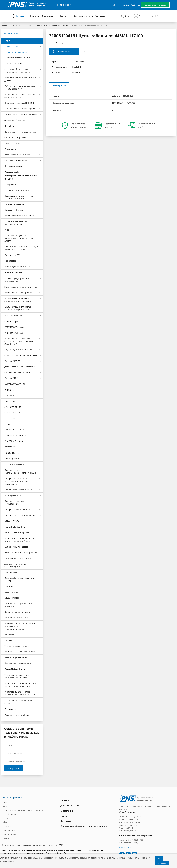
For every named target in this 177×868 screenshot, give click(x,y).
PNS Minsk (129, 828)
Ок (159, 859)
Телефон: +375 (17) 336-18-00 (131, 816)
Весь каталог (14, 33)
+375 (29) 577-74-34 (132, 822)
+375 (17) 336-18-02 (132, 825)
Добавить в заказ (66, 52)
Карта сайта (125, 847)
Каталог (20, 16)
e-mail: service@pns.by (129, 843)
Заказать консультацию (155, 5)
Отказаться (162, 863)
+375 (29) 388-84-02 (130, 819)
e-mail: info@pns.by (127, 831)
